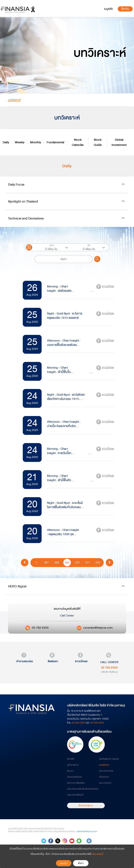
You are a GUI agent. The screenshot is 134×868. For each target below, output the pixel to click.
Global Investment (119, 142)
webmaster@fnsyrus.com (87, 831)
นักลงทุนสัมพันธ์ (74, 777)
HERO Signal (17, 586)
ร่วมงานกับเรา (105, 783)
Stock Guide (98, 142)
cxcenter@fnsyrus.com (98, 628)
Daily (6, 142)
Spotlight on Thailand (23, 201)
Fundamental (55, 142)
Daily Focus (16, 184)
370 (77, 562)
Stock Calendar (78, 142)
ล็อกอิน (125, 9)
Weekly (20, 142)
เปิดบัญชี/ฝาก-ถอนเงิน (109, 759)
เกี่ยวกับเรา (104, 777)
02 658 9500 (97, 723)
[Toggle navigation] (109, 9)
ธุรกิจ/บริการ (73, 765)
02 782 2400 (40, 628)
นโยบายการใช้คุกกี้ (75, 795)
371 (88, 562)
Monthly (36, 142)
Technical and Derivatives (26, 218)
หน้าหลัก (71, 759)
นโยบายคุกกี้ (98, 854)
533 (98, 562)
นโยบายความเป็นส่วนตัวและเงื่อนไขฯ (83, 789)
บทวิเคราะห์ (104, 765)
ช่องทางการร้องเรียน (76, 783)
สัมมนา (70, 771)
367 (46, 562)
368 (57, 562)
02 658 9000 (79, 723)
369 (67, 562)
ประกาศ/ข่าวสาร (106, 771)
